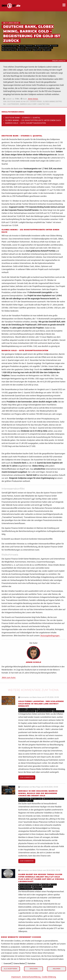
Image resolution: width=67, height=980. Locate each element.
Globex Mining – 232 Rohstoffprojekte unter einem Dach (33, 120)
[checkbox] (2, 963)
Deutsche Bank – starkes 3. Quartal (23, 118)
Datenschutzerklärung (31, 977)
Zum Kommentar (27, 777)
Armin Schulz (33, 99)
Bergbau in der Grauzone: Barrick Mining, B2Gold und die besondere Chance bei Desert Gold (38, 793)
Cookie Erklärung (49, 977)
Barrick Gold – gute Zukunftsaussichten (26, 123)
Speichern (34, 969)
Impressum (16, 977)
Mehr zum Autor (9, 677)
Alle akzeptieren (10, 969)
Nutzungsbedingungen (50, 636)
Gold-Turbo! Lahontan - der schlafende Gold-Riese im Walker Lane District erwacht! (41, 704)
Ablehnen (57, 969)
